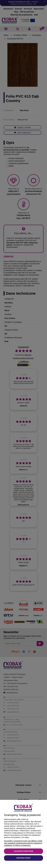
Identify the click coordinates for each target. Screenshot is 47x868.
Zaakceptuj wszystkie (23, 851)
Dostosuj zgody (24, 858)
